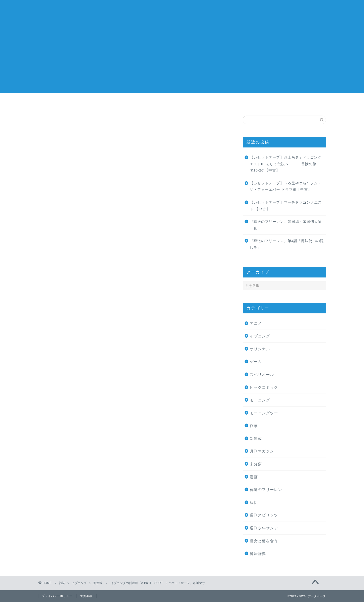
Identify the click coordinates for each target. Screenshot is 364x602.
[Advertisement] (182, 58)
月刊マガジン (262, 451)
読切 (254, 503)
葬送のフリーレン (266, 490)
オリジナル (260, 349)
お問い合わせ (302, 103)
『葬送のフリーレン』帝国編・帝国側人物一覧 (286, 225)
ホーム (62, 103)
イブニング (260, 336)
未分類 (256, 464)
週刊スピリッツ (264, 515)
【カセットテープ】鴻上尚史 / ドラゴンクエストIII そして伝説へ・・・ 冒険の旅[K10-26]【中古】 (286, 164)
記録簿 (182, 10)
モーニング (260, 400)
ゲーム (256, 362)
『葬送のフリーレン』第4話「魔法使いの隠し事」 (287, 244)
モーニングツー (264, 413)
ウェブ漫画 (254, 103)
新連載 (52, 126)
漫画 (158, 103)
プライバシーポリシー (57, 596)
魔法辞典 (258, 554)
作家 (206, 103)
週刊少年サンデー (266, 528)
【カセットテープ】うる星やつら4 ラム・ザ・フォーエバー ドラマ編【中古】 (286, 187)
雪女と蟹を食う (264, 541)
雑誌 (110, 103)
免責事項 (86, 596)
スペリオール (262, 375)
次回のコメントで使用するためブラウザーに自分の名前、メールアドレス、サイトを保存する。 (131, 488)
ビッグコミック (264, 387)
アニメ (256, 323)
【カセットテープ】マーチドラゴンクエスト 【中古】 (286, 206)
